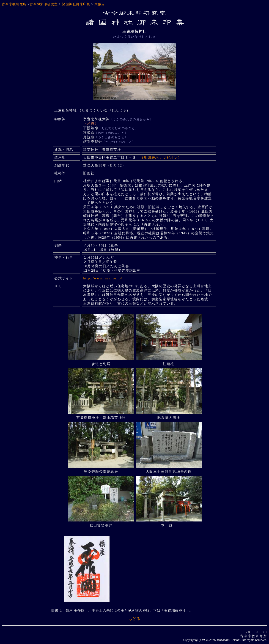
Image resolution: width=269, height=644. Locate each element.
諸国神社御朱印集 (76, 4)
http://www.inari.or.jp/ (103, 278)
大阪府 (100, 4)
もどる (135, 619)
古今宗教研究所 (14, 4)
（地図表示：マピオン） (161, 157)
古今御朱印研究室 (44, 4)
